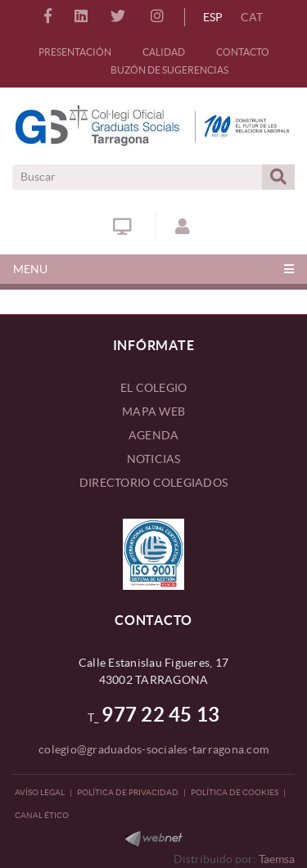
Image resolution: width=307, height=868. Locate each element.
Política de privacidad (128, 792)
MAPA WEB (153, 412)
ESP (213, 17)
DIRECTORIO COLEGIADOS (153, 483)
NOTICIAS (154, 459)
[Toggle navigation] (153, 269)
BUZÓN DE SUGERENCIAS (169, 70)
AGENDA (154, 435)
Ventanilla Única (122, 227)
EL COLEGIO (154, 388)
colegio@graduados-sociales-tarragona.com (153, 749)
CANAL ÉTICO (42, 815)
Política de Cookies (235, 792)
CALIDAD (164, 52)
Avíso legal (40, 792)
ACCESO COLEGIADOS (183, 227)
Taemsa (277, 859)
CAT (252, 17)
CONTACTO (243, 52)
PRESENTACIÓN (75, 52)
